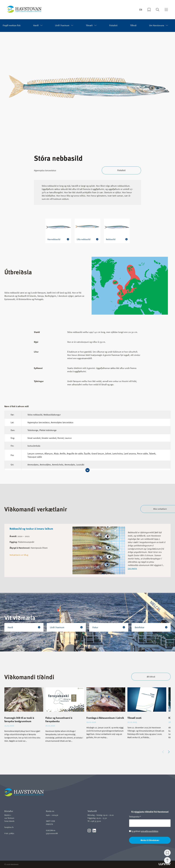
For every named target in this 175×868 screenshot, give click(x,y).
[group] (24, 717)
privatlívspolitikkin (150, 831)
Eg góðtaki (144, 831)
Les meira (132, 568)
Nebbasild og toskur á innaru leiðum (31, 528)
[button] (169, 752)
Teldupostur (135, 817)
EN (141, 10)
